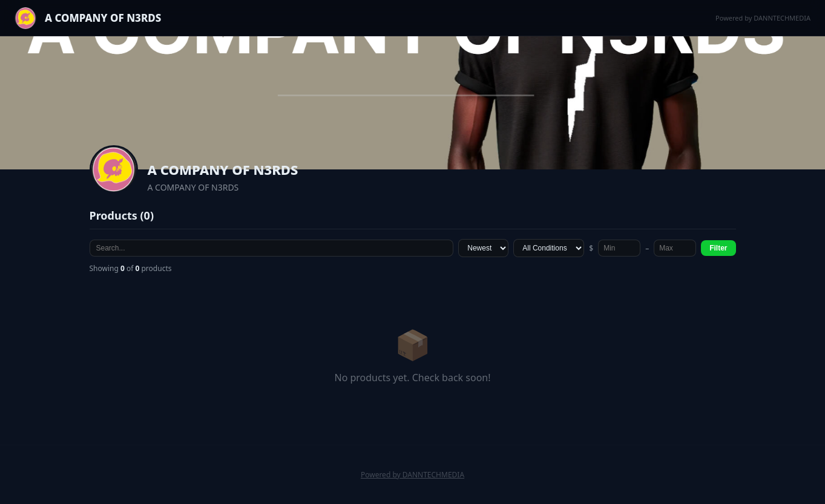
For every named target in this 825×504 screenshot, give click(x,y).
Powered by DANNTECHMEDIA (763, 18)
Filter (718, 248)
